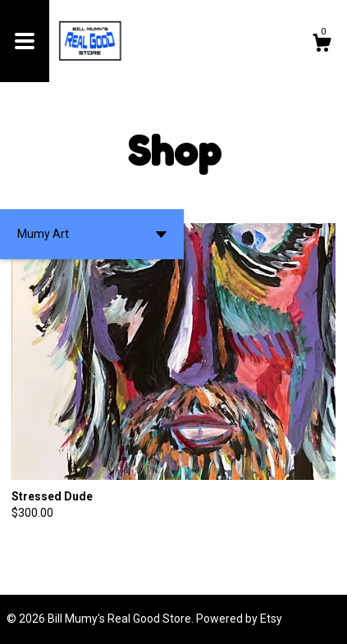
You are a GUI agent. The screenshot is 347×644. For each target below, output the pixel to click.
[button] (92, 234)
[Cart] (322, 45)
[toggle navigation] (25, 41)
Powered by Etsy (239, 619)
